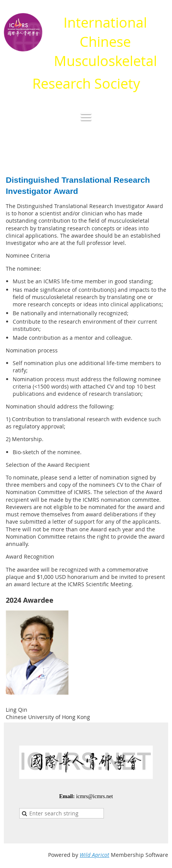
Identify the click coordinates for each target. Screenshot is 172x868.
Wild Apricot (94, 855)
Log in (160, 149)
